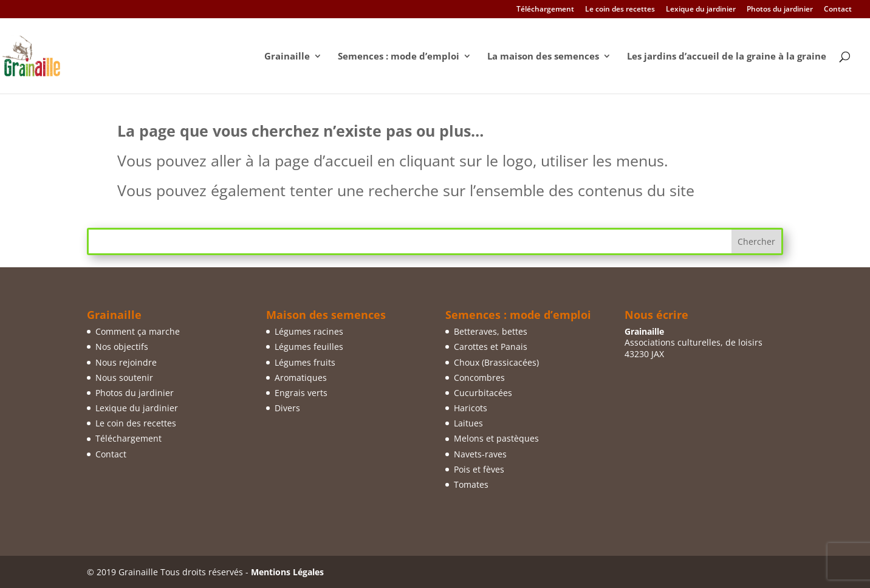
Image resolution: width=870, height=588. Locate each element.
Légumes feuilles (309, 347)
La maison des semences (543, 57)
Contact (838, 10)
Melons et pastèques (496, 438)
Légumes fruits (305, 362)
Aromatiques (301, 378)
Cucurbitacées (483, 393)
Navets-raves (480, 454)
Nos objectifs (122, 347)
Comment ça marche (138, 331)
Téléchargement (545, 10)
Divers (287, 408)
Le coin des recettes (620, 10)
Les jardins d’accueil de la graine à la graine (727, 57)
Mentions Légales (287, 572)
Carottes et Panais (491, 347)
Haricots (471, 408)
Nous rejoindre (126, 362)
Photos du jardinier (780, 10)
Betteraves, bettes (491, 331)
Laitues (468, 423)
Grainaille (287, 57)
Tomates (471, 484)
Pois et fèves (479, 469)
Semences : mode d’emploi (399, 57)
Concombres (479, 378)
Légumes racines (309, 331)
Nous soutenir (124, 378)
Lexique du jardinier (701, 10)
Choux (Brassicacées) (496, 362)
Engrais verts (301, 393)
